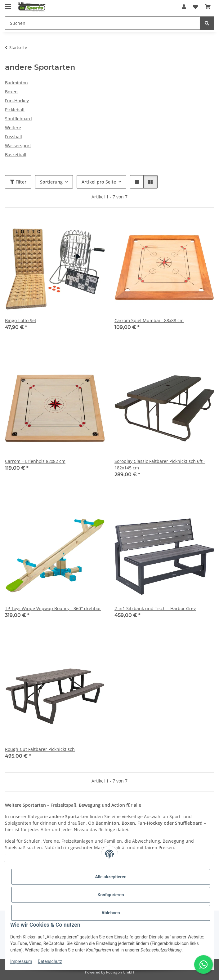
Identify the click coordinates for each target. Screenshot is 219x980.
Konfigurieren (111, 895)
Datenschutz (50, 961)
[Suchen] (207, 23)
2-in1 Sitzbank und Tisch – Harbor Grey (155, 608)
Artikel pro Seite (99, 182)
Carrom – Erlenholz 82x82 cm (35, 461)
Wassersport (18, 146)
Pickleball (15, 110)
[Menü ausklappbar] (8, 4)
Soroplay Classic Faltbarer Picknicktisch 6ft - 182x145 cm (160, 464)
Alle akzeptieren (111, 877)
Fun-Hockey (17, 101)
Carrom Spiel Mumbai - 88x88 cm (149, 320)
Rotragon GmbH (120, 972)
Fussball (13, 137)
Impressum (21, 961)
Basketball (16, 155)
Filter (18, 182)
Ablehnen (111, 913)
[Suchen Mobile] (103, 23)
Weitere (13, 128)
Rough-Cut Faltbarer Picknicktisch (40, 749)
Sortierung (51, 182)
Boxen (11, 92)
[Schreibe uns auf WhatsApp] (203, 964)
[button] (184, 7)
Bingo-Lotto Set (21, 320)
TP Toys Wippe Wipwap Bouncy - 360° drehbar (53, 608)
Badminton (16, 83)
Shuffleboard (18, 119)
